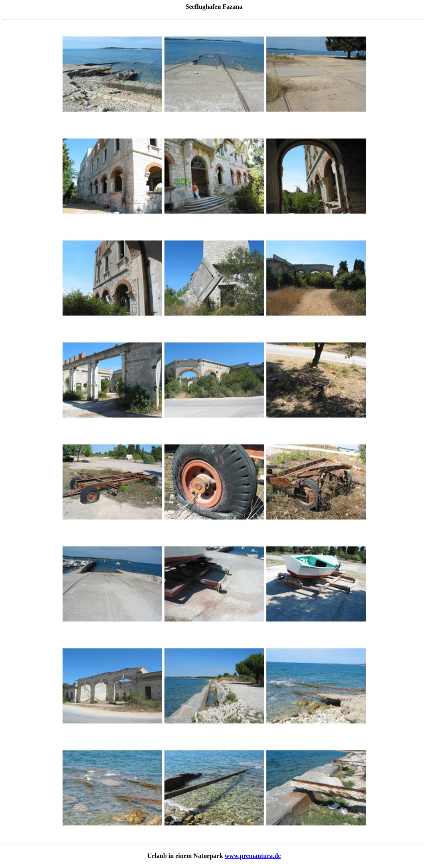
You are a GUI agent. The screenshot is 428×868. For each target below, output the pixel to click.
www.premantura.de (253, 856)
